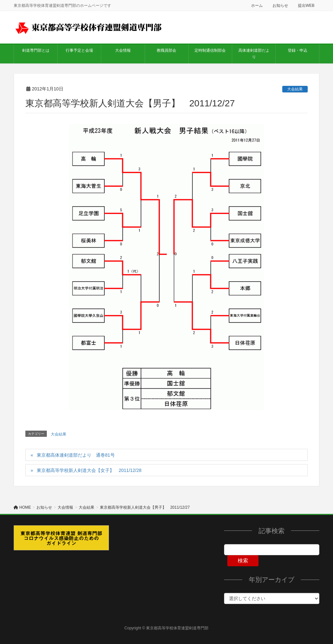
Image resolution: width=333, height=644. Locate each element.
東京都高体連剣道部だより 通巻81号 (76, 455)
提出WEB (306, 6)
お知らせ (280, 6)
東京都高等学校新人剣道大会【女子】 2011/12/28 (89, 470)
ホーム (257, 6)
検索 (243, 561)
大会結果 (295, 89)
